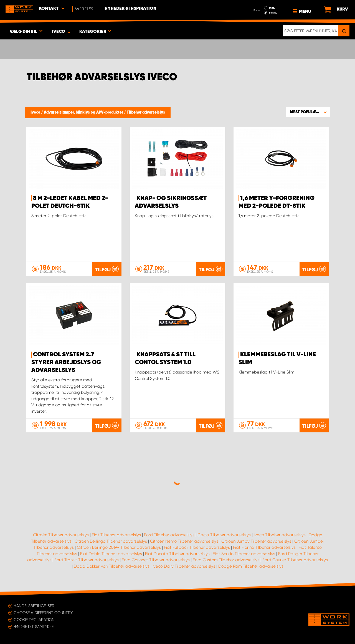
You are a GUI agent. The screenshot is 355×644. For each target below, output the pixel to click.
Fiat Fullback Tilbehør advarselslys (197, 547)
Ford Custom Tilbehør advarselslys (226, 560)
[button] (308, 112)
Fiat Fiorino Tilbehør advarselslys (264, 547)
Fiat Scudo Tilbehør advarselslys (244, 554)
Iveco (36, 112)
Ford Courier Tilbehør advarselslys (295, 560)
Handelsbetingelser (34, 606)
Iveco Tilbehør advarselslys (280, 535)
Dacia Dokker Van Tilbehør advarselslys (112, 566)
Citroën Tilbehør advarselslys (61, 535)
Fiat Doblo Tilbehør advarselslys (111, 554)
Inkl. (272, 8)
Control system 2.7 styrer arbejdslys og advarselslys (66, 362)
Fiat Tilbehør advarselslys (116, 535)
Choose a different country (43, 613)
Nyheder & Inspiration (130, 9)
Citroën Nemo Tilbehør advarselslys (184, 541)
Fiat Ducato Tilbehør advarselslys (177, 554)
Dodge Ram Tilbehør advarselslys (251, 566)
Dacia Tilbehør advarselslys (224, 535)
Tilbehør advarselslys (146, 112)
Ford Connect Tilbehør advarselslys (156, 560)
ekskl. (273, 13)
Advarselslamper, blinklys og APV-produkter (84, 112)
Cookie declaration (34, 620)
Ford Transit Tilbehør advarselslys (87, 560)
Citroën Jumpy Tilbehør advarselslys (256, 541)
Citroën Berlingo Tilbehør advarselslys (111, 541)
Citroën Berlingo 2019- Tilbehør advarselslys (119, 547)
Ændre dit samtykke (34, 627)
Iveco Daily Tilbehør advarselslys (184, 566)
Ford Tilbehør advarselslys (169, 535)
